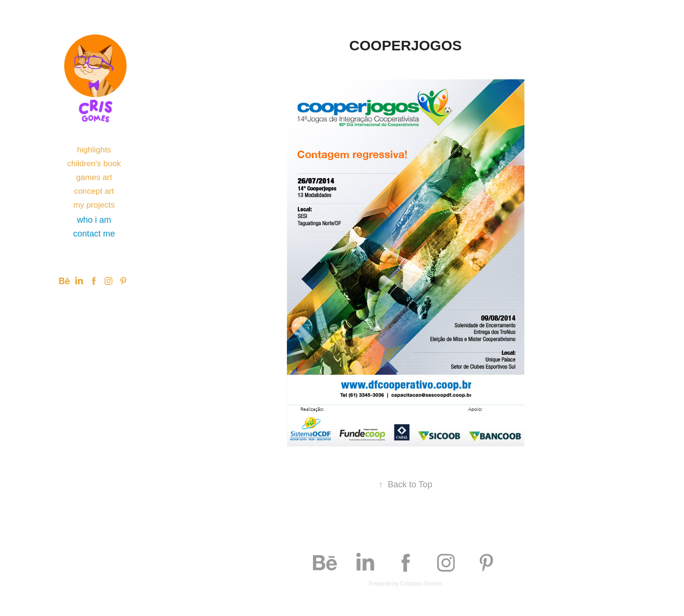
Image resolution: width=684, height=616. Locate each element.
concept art (94, 191)
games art (94, 177)
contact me (94, 234)
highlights (94, 150)
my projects (94, 205)
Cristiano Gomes (421, 584)
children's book (94, 164)
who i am (94, 220)
